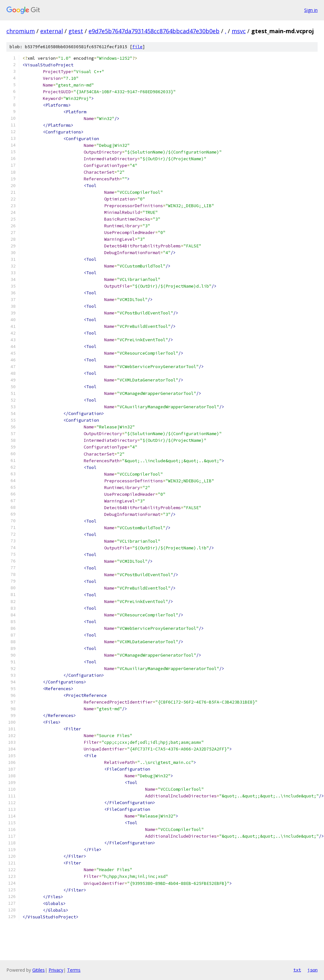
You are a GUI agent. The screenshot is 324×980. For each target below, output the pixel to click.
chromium (21, 31)
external (52, 31)
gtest (76, 31)
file (137, 47)
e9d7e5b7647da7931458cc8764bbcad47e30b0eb (154, 31)
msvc (239, 31)
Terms (74, 970)
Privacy (56, 970)
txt (297, 970)
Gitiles (39, 970)
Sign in (311, 10)
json (312, 970)
